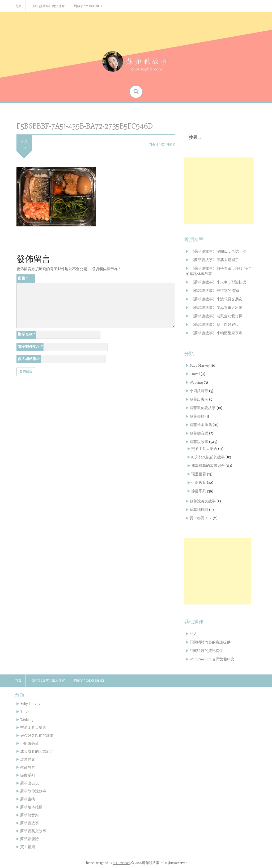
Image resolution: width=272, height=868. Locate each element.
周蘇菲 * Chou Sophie (89, 6)
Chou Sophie (162, 145)
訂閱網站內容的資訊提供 (210, 642)
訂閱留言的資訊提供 (206, 651)
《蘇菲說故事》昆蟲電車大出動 (216, 308)
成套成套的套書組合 (208, 466)
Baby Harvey (200, 365)
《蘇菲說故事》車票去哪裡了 (215, 260)
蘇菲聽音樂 (199, 433)
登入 (193, 634)
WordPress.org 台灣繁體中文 (212, 659)
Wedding (196, 382)
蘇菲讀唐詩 (199, 510)
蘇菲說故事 (199, 442)
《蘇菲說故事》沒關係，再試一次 (218, 251)
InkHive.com (121, 863)
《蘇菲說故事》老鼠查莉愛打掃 (216, 316)
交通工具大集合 (204, 449)
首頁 (18, 6)
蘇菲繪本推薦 (201, 425)
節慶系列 (199, 491)
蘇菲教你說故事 (203, 408)
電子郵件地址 (30, 347)
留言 (23, 278)
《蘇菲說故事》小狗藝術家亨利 (216, 333)
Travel (195, 374)
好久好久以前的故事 (208, 457)
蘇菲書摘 (197, 416)
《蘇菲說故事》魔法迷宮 (47, 6)
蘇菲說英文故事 (203, 501)
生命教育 (199, 483)
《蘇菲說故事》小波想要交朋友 (216, 299)
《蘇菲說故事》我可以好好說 (215, 325)
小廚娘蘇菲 (199, 391)
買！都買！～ (201, 518)
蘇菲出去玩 (199, 399)
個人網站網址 (29, 359)
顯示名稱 (26, 334)
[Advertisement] (219, 191)
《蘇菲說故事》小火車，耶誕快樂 (218, 282)
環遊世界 (199, 474)
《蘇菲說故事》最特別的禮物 (215, 291)
